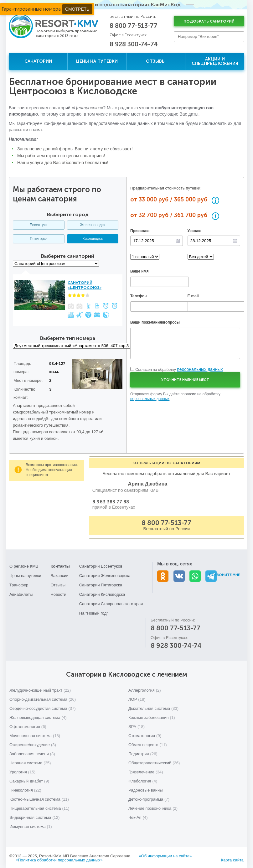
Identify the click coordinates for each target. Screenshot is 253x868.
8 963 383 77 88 (111, 504)
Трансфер (19, 583)
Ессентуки (39, 225)
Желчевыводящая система (38, 716)
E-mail (193, 296)
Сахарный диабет (29, 779)
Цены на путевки (97, 61)
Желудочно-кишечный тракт (40, 688)
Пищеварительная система (39, 806)
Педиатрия (143, 752)
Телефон (138, 296)
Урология (22, 770)
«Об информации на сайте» (165, 854)
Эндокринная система (34, 816)
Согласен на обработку (179, 370)
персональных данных (200, 369)
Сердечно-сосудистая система (43, 707)
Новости (58, 593)
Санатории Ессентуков (101, 564)
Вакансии (59, 574)
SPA (137, 725)
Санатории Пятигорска (101, 583)
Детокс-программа (149, 797)
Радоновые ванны (145, 788)
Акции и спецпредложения (215, 61)
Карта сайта (232, 858)
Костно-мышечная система (39, 797)
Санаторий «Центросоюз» (85, 285)
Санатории (38, 61)
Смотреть (77, 9)
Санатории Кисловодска (102, 593)
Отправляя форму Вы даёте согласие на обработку (175, 397)
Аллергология (145, 688)
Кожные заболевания (152, 716)
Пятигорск (39, 239)
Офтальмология (28, 725)
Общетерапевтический (154, 761)
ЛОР (137, 697)
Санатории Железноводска (105, 574)
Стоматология (145, 734)
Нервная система (30, 761)
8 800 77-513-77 (134, 26)
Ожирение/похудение (33, 743)
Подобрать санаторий (209, 21)
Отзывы (156, 61)
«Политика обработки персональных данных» (59, 858)
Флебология (143, 779)
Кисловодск (93, 239)
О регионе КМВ (24, 564)
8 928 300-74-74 (134, 44)
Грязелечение (146, 770)
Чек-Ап (138, 816)
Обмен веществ (148, 743)
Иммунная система (31, 825)
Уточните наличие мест (185, 380)
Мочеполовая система (35, 734)
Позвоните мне (225, 573)
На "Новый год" (94, 611)
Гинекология (25, 788)
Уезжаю (195, 231)
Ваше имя (139, 271)
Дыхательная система (153, 707)
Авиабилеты (21, 593)
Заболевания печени (32, 752)
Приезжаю (140, 231)
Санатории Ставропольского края (111, 602)
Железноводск (93, 225)
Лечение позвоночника (153, 806)
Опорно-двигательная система (43, 697)
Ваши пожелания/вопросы (155, 322)
